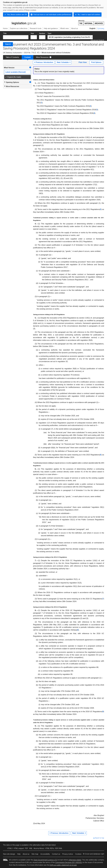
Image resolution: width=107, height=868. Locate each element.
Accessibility (45, 854)
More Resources (42, 57)
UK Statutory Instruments (12, 53)
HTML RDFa (50, 848)
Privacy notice (68, 854)
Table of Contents (12, 57)
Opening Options (11, 82)
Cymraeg (101, 28)
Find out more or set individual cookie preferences (52, 15)
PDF (27, 848)
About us (26, 854)
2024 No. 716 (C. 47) (32, 53)
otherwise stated (75, 860)
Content (28, 57)
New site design (9, 854)
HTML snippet (19, 848)
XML (31, 848)
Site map (35, 854)
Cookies (78, 854)
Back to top (100, 838)
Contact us (56, 854)
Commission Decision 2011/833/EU (69, 862)
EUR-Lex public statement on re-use (63, 865)
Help (19, 854)
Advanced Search (97, 40)
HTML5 (10, 848)
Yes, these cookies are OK (17, 15)
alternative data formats (42, 845)
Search (8, 44)
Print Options (96, 62)
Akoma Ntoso (39, 848)
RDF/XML (59, 848)
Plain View (83, 62)
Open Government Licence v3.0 (45, 860)
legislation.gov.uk (20, 22)
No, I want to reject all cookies (89, 15)
